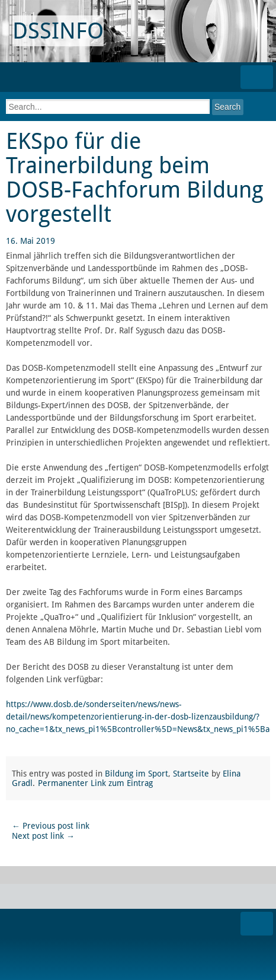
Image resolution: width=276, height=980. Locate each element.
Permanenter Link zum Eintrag (95, 783)
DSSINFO (58, 31)
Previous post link (51, 826)
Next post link (43, 836)
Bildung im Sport (137, 774)
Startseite (191, 774)
